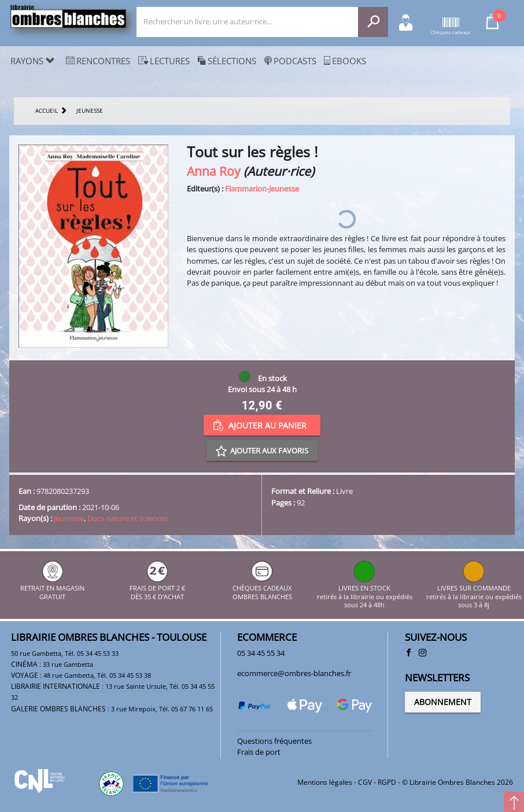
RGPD (387, 782)
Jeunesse (69, 518)
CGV (365, 782)
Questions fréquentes (274, 741)
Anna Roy (214, 171)
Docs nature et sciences (128, 518)
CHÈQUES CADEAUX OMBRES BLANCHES (262, 588)
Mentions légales (325, 782)
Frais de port (259, 752)
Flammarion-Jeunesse (262, 189)
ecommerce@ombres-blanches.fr (294, 673)
